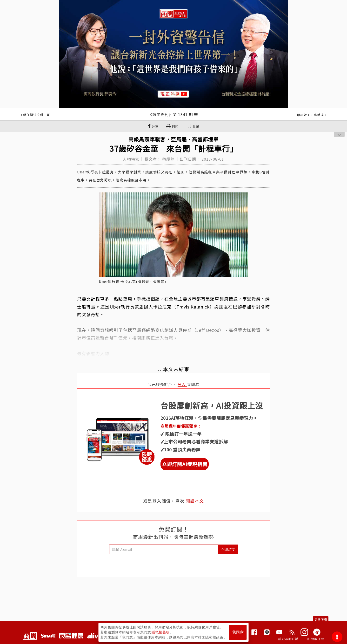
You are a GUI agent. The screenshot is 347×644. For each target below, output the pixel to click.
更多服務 (321, 619)
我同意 (238, 632)
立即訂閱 (228, 549)
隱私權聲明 (161, 632)
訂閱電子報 (316, 639)
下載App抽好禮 (286, 639)
